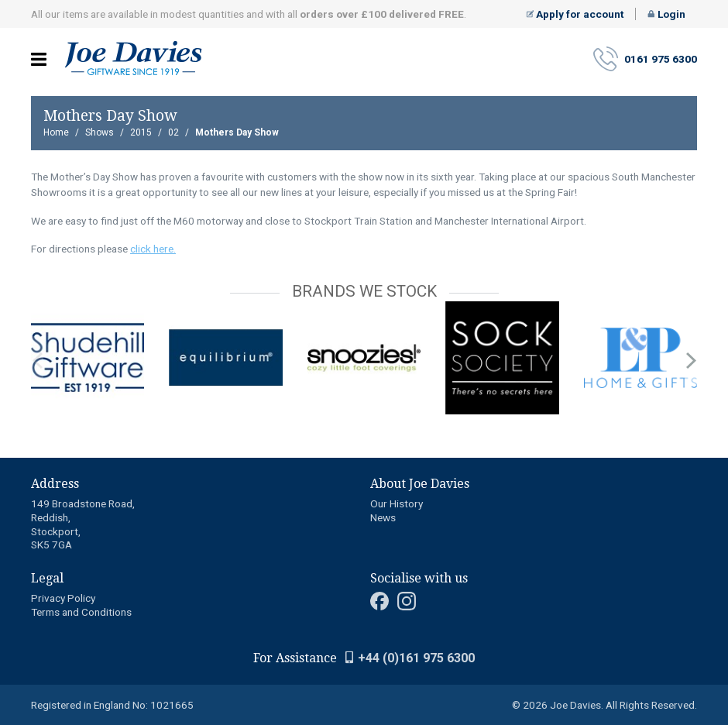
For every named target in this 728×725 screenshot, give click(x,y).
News (383, 517)
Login (666, 14)
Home (56, 132)
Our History (397, 503)
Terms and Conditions (81, 612)
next (691, 361)
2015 (141, 132)
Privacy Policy (63, 598)
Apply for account (575, 14)
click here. (153, 249)
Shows (100, 132)
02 (173, 132)
